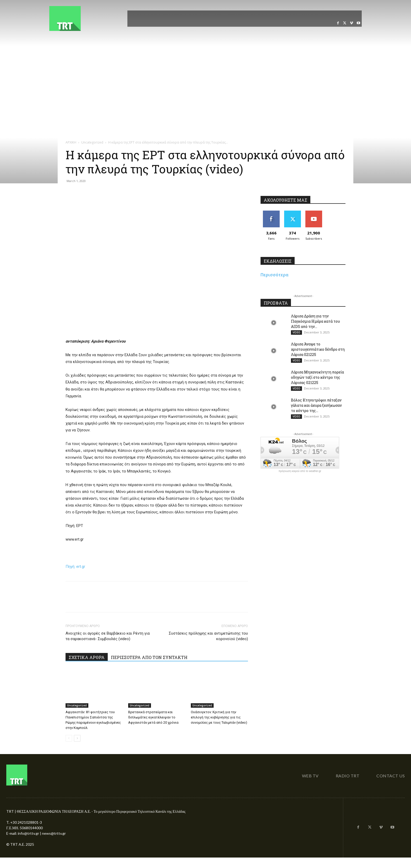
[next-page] (77, 738)
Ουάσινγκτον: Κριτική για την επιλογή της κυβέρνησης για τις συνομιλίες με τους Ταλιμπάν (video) (219, 717)
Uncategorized (92, 142)
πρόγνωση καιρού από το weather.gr (300, 471)
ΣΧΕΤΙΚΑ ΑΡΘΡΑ (87, 657)
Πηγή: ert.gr (75, 567)
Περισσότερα (275, 275)
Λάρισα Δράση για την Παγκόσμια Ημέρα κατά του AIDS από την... (315, 321)
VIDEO (296, 332)
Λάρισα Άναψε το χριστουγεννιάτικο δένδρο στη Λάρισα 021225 (318, 349)
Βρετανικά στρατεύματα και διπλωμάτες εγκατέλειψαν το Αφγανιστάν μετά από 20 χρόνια (153, 717)
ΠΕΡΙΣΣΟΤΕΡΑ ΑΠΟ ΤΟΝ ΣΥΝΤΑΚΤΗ (149, 657)
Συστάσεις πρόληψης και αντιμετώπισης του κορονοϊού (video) (208, 636)
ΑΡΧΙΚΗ (71, 142)
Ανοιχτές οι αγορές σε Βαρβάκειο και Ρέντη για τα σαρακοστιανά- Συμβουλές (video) (108, 636)
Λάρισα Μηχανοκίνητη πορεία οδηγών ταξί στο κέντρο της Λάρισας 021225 (317, 377)
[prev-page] (69, 738)
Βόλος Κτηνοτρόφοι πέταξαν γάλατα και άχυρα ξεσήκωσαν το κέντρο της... (316, 405)
